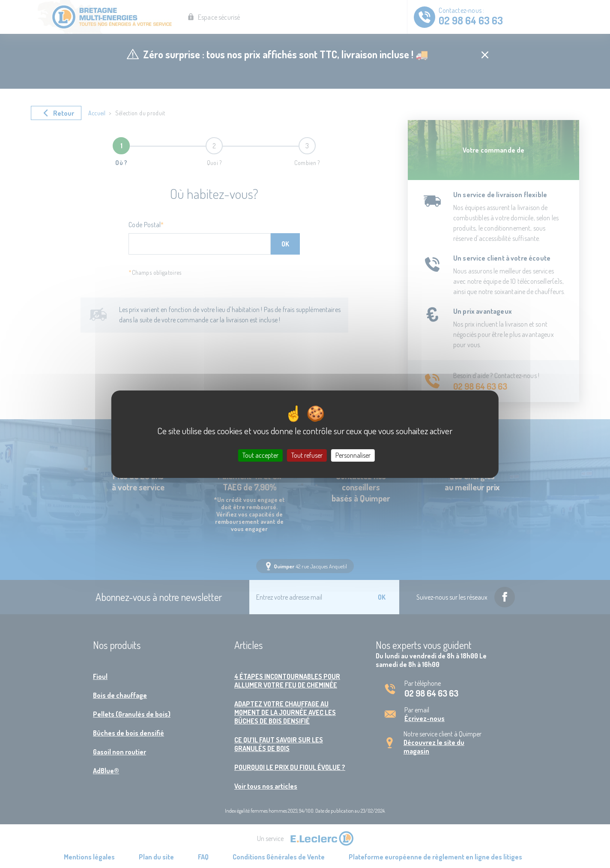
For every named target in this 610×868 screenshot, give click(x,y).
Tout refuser (307, 455)
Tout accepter (260, 455)
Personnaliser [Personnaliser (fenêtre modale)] (353, 455)
